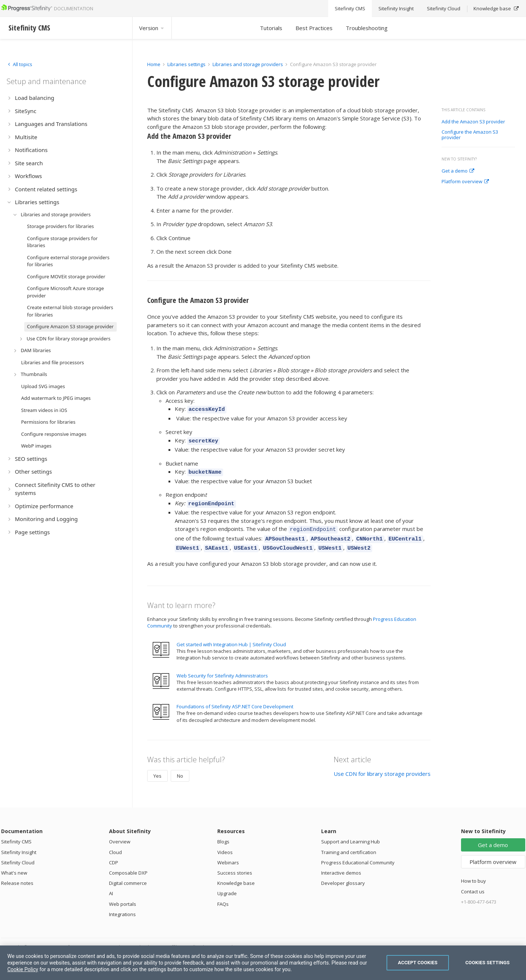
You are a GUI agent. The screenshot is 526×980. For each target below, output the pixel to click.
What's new (14, 865)
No (180, 768)
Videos (225, 845)
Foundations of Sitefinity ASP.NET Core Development (235, 699)
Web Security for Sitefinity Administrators (222, 668)
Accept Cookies (418, 963)
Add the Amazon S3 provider (473, 122)
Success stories (235, 865)
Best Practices (314, 28)
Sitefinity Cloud (18, 855)
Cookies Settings (488, 963)
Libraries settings (186, 64)
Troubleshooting (367, 28)
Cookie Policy (23, 969)
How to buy (474, 873)
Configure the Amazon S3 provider (470, 135)
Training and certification (349, 845)
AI (111, 886)
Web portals (123, 896)
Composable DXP (128, 865)
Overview (120, 834)
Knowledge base (236, 875)
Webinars (228, 855)
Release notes (17, 875)
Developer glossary (343, 875)
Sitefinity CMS (16, 834)
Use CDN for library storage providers (382, 766)
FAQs (223, 896)
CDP (114, 855)
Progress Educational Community (358, 855)
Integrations (122, 907)
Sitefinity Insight (19, 845)
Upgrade (227, 886)
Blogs (223, 834)
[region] (263, 963)
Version (152, 28)
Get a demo (458, 171)
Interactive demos (341, 865)
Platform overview (465, 182)
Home (154, 64)
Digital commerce (128, 875)
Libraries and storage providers (248, 64)
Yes (157, 768)
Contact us (473, 884)
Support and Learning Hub (351, 834)
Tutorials (271, 28)
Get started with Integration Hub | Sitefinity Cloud (231, 637)
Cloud (115, 845)
